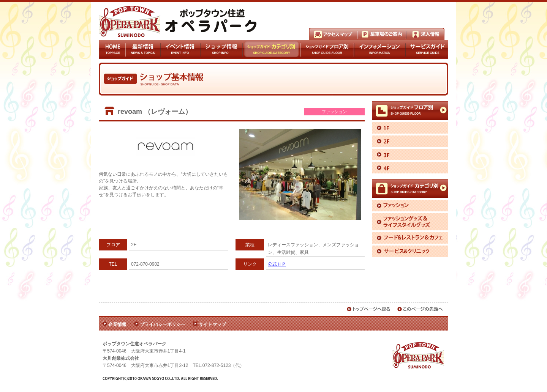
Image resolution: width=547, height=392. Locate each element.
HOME (112, 49)
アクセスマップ (333, 34)
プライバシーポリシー (163, 324)
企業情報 (117, 324)
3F (410, 154)
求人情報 (425, 34)
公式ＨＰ (277, 264)
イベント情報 (180, 49)
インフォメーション (380, 49)
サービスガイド (427, 49)
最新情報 (143, 49)
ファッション (410, 206)
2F (410, 141)
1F (410, 128)
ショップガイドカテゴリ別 (271, 49)
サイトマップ (212, 324)
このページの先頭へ (421, 309)
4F (410, 168)
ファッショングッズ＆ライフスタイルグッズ (410, 222)
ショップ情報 (221, 49)
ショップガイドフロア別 (327, 49)
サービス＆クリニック (410, 251)
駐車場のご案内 (382, 34)
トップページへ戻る (369, 309)
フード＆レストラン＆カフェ (410, 238)
